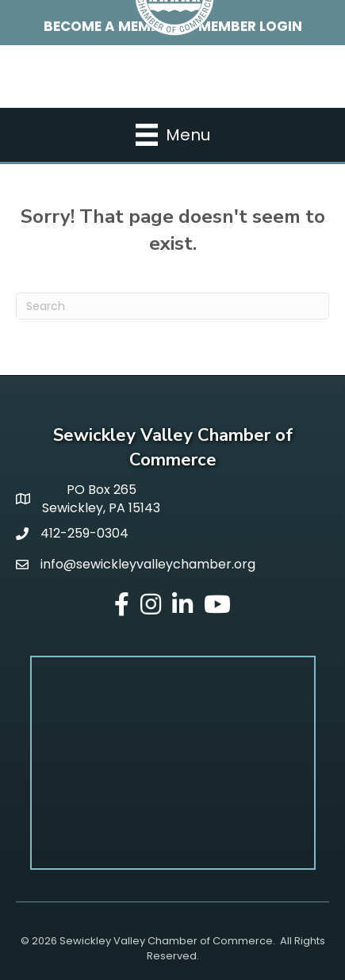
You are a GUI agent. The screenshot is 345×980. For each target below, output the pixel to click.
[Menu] (173, 135)
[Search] (172, 306)
